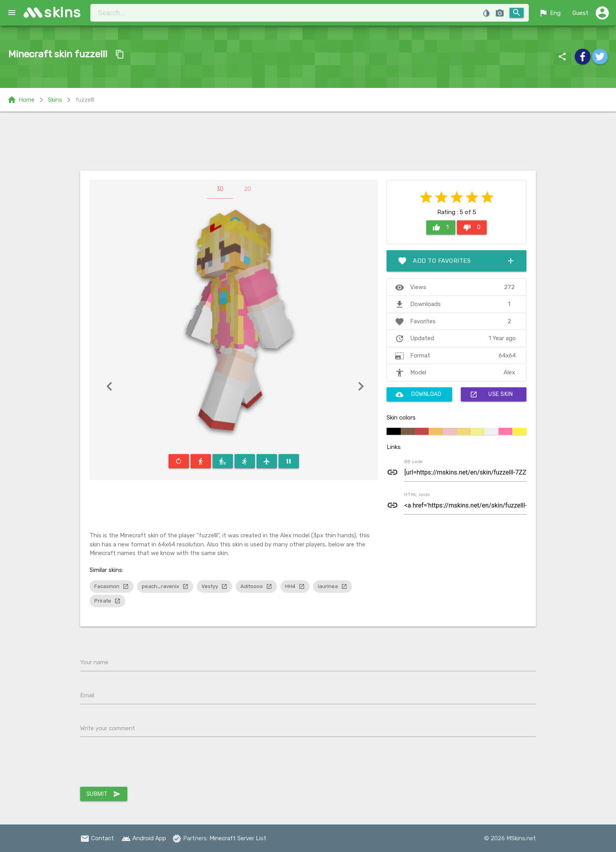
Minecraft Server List (238, 838)
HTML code (417, 494)
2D (247, 189)
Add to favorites (456, 261)
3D (220, 189)
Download (418, 394)
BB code (413, 461)
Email (87, 695)
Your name (94, 662)
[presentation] (140, 764)
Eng (550, 13)
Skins (55, 100)
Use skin (491, 394)
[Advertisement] (308, 141)
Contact (97, 838)
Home (21, 100)
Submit (104, 794)
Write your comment (108, 728)
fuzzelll (85, 100)
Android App (144, 838)
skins (63, 12)
